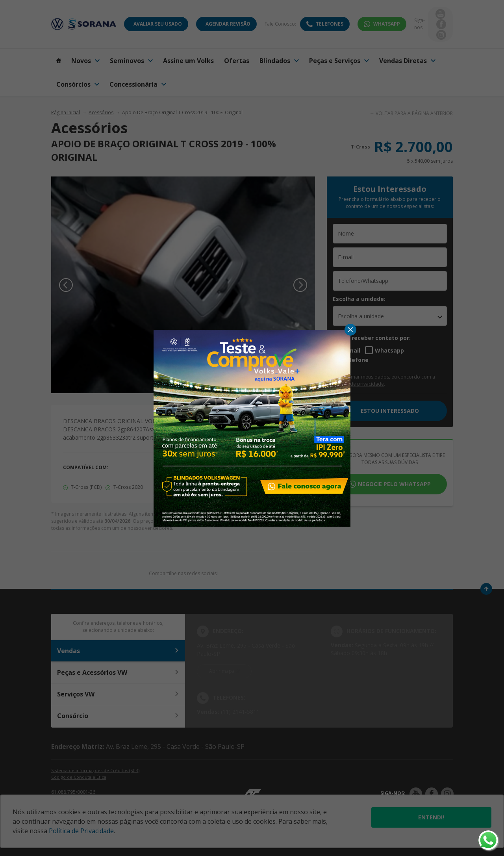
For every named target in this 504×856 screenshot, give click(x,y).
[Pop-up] (252, 427)
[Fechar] (350, 330)
